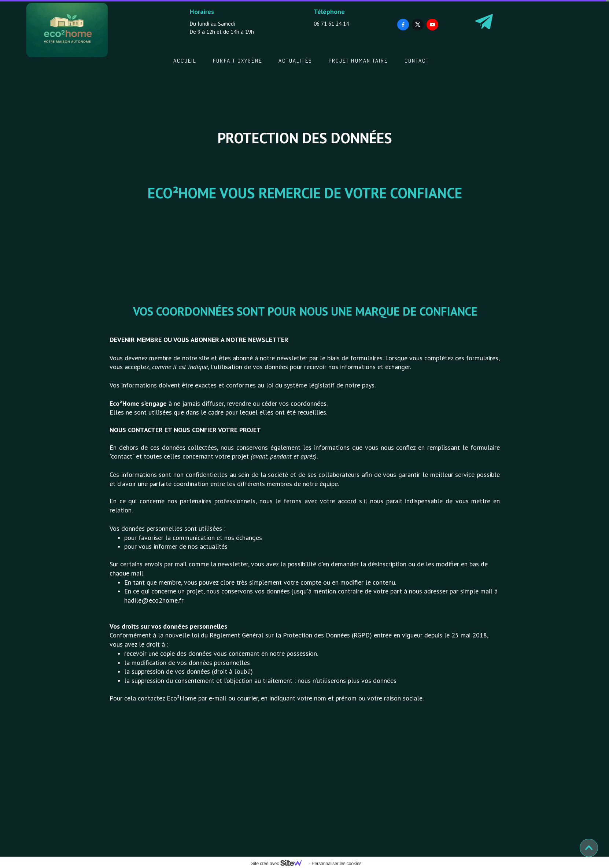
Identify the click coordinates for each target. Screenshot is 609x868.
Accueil (185, 61)
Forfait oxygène (237, 61)
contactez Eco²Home (167, 698)
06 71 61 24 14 (331, 24)
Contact (417, 61)
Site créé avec (279, 864)
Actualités (295, 61)
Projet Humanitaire (358, 61)
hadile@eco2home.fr (154, 600)
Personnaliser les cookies (336, 864)
